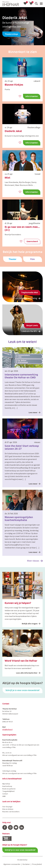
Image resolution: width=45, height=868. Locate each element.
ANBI (4, 796)
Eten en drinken (8, 809)
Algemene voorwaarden (12, 864)
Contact (5, 794)
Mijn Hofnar (6, 784)
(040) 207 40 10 (7, 722)
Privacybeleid (37, 864)
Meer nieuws (35, 561)
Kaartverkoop (7, 786)
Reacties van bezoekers (11, 812)
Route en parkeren (9, 789)
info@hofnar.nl (7, 730)
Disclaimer (26, 864)
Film (32, 259)
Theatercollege (11, 34)
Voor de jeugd (7, 807)
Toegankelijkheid (8, 791)
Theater (13, 259)
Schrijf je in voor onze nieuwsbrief (22, 690)
